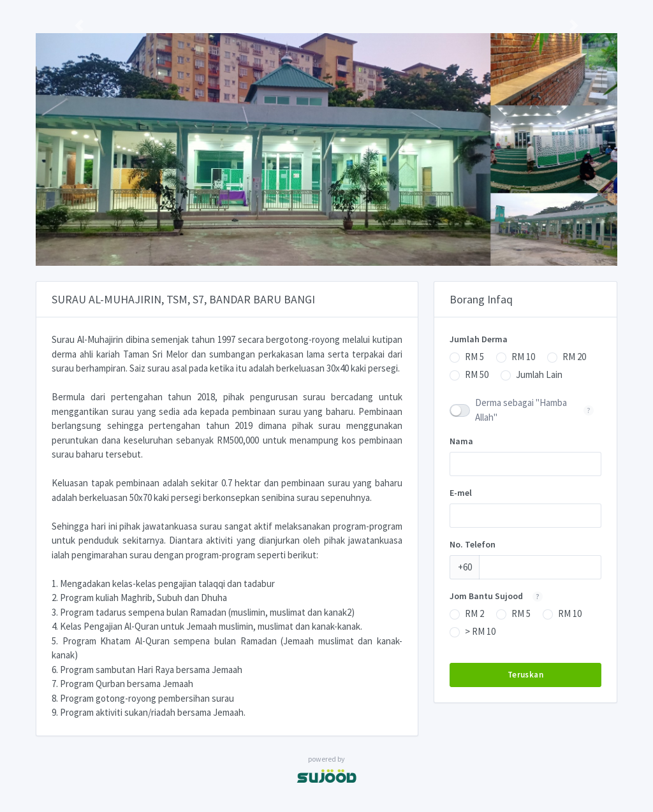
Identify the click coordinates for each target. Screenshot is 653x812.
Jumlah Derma (479, 339)
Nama (461, 441)
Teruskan (525, 675)
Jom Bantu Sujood (500, 596)
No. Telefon (473, 544)
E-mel (461, 493)
